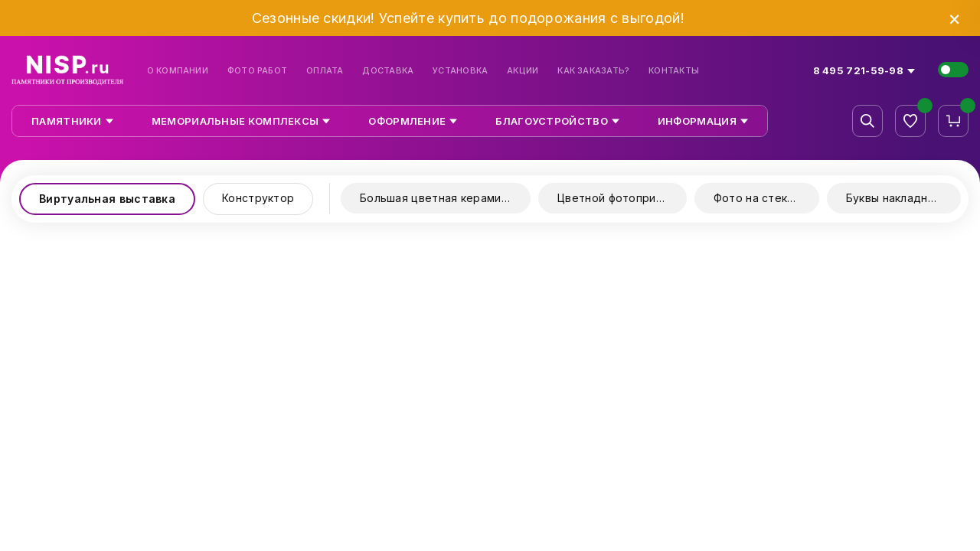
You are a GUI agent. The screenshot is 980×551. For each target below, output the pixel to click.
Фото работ (257, 71)
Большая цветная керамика (436, 198)
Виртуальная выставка (107, 199)
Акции (523, 71)
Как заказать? (593, 71)
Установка (460, 71)
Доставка (388, 71)
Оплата (325, 71)
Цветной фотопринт (613, 198)
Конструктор (258, 198)
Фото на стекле (757, 198)
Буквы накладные (895, 198)
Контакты (674, 71)
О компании (178, 71)
